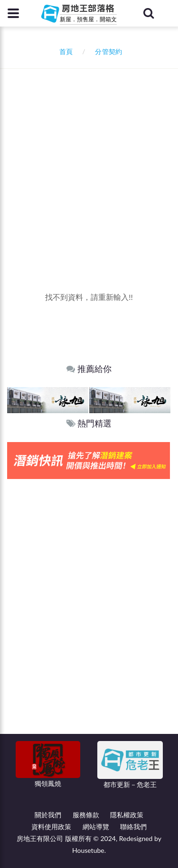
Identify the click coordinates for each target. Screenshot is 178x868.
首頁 (64, 51)
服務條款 (86, 815)
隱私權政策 (127, 815)
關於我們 (48, 815)
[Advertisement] (89, 162)
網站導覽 (96, 827)
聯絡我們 (133, 827)
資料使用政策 (51, 827)
